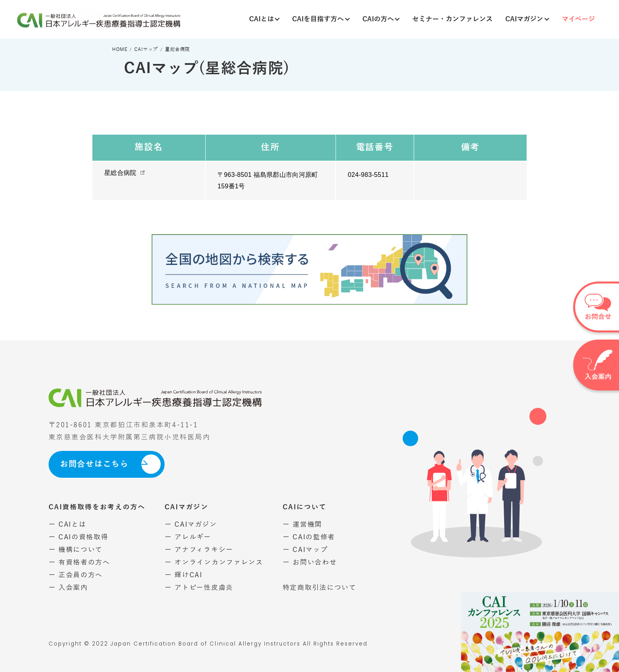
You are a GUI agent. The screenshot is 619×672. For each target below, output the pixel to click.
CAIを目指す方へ (321, 19)
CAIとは (264, 19)
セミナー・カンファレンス (452, 19)
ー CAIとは (68, 525)
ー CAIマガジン (191, 525)
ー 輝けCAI (184, 575)
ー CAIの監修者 (309, 537)
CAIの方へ (381, 19)
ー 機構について (76, 550)
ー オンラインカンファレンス (214, 562)
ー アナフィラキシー (199, 550)
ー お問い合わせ (310, 562)
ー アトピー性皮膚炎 (199, 588)
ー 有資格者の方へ (79, 562)
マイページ (578, 19)
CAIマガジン (527, 19)
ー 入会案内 (68, 588)
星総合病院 (120, 173)
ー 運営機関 (302, 525)
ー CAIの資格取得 (79, 537)
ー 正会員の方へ (76, 575)
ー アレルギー (188, 537)
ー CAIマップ (305, 550)
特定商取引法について (320, 588)
